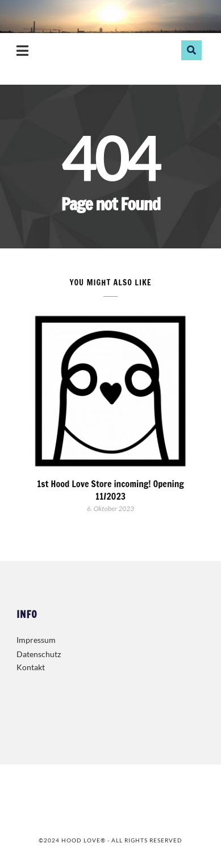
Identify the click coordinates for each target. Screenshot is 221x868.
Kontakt (31, 667)
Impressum (36, 640)
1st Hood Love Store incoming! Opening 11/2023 (110, 490)
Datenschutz (39, 654)
